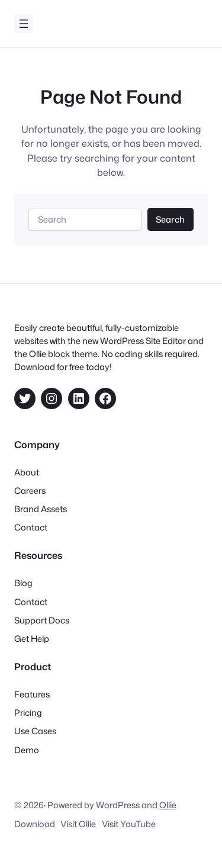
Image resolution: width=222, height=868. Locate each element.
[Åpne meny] (24, 24)
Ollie (168, 805)
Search (170, 219)
